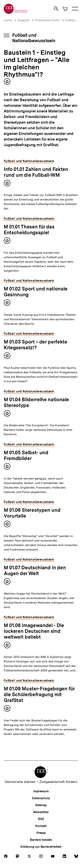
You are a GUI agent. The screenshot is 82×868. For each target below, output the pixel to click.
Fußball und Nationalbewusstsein (34, 38)
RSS (41, 819)
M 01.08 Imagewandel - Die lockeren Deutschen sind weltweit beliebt (34, 631)
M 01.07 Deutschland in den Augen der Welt (35, 570)
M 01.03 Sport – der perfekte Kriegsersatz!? (35, 345)
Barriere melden (41, 840)
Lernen (8, 20)
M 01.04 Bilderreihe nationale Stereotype (36, 402)
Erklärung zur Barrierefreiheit (41, 847)
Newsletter (41, 812)
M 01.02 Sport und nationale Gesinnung (36, 292)
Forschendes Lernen (47, 20)
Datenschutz (41, 798)
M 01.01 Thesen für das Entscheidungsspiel (29, 230)
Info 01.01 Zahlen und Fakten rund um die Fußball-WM (36, 172)
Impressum (41, 791)
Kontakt (41, 826)
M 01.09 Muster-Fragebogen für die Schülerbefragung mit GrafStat (39, 694)
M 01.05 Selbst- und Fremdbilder (26, 455)
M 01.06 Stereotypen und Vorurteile (32, 513)
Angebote (24, 20)
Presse (41, 833)
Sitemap (41, 805)
